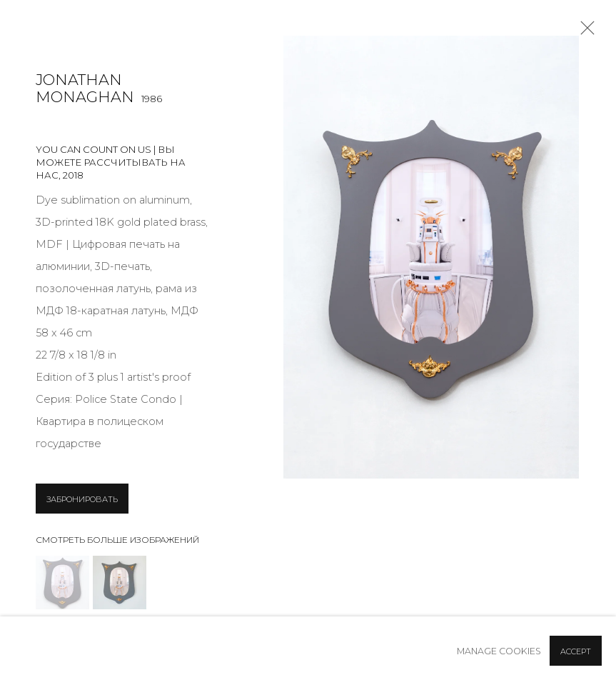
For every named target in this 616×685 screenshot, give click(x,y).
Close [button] (584, 32)
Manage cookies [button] (499, 651)
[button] (62, 582)
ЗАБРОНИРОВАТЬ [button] (82, 499)
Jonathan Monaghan (85, 88)
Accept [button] (576, 651)
